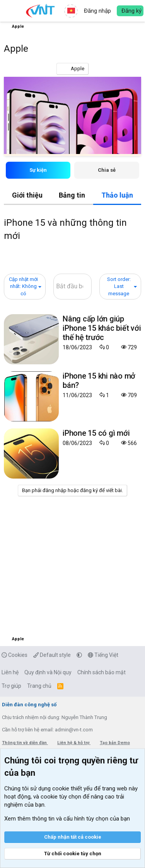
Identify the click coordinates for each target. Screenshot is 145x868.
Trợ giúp (11, 686)
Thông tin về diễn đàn (25, 743)
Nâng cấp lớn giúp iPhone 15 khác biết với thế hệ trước (102, 328)
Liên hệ (10, 672)
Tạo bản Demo (115, 743)
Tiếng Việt (103, 655)
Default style (52, 655)
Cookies (14, 655)
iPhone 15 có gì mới (96, 433)
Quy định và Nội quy (48, 672)
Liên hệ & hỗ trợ (74, 743)
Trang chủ (39, 686)
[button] (11, 11)
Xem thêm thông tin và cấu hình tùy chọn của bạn (67, 819)
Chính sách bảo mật (101, 672)
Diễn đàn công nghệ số (29, 705)
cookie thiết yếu (72, 788)
